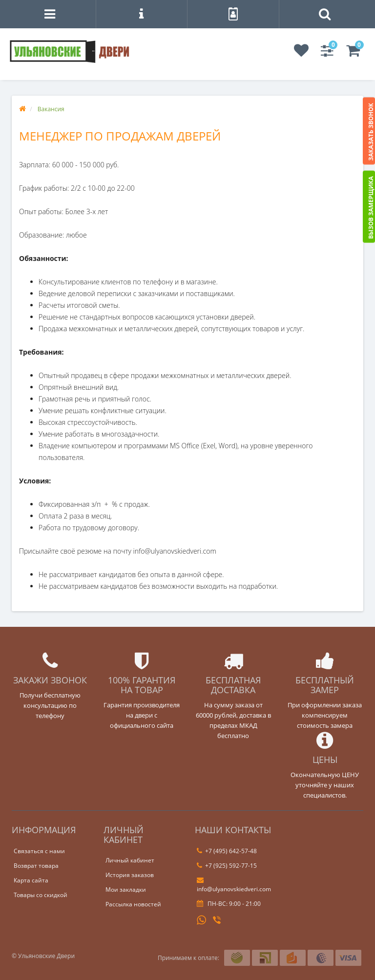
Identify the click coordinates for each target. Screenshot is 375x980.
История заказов (130, 875)
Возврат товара (36, 866)
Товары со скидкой (41, 895)
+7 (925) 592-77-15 (227, 866)
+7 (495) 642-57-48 (227, 851)
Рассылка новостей (133, 904)
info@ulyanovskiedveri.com (234, 885)
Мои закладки (126, 890)
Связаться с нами (39, 851)
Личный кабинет (130, 860)
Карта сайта (31, 880)
